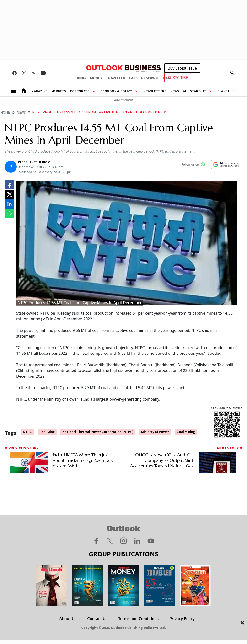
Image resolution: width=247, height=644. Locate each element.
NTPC (27, 432)
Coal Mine (47, 432)
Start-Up (198, 91)
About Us (68, 619)
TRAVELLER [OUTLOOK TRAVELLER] (116, 78)
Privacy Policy (182, 619)
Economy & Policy (116, 91)
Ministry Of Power (155, 432)
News (175, 91)
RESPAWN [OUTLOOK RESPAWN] (150, 78)
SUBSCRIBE (178, 78)
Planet (224, 91)
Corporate (80, 91)
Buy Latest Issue (182, 68)
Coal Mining (186, 432)
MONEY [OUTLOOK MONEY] (96, 78)
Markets (59, 91)
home (5, 113)
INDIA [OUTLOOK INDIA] (82, 78)
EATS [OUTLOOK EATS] (133, 78)
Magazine (39, 91)
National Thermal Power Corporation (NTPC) (98, 432)
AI (185, 91)
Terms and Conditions (138, 619)
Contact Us (97, 619)
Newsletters (155, 91)
